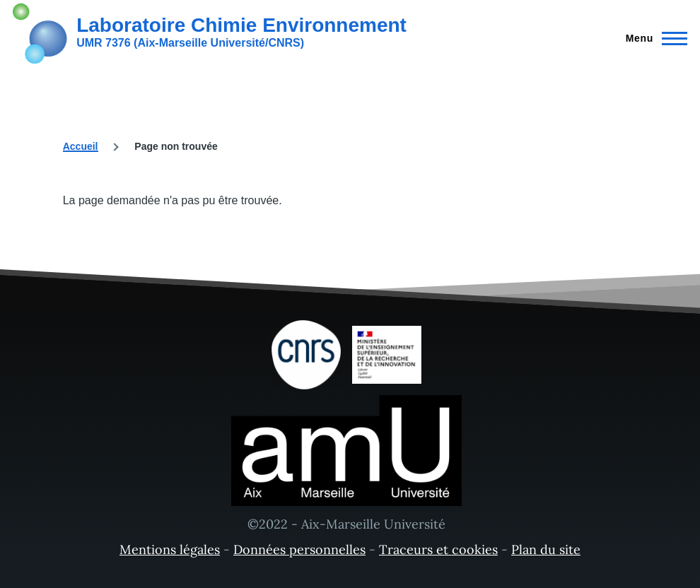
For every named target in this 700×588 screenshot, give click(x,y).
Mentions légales (170, 549)
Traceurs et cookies (438, 549)
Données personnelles (299, 549)
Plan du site (546, 549)
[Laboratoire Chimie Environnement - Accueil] (210, 32)
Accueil (81, 146)
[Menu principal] (652, 38)
